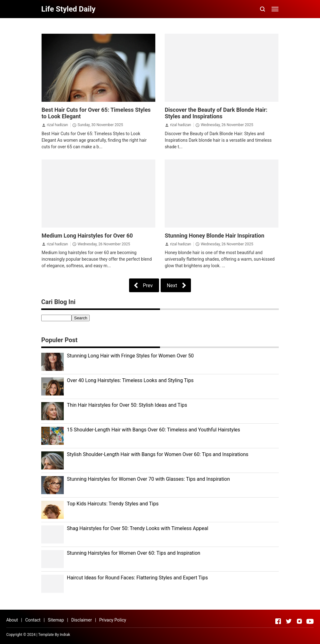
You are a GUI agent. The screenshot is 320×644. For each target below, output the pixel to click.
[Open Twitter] (289, 621)
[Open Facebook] (278, 621)
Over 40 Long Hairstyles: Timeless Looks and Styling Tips (130, 380)
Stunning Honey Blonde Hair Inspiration (215, 236)
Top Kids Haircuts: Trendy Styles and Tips (113, 504)
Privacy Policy (112, 620)
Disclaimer (82, 620)
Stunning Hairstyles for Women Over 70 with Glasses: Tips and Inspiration (148, 479)
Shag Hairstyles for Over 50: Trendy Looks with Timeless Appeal (137, 528)
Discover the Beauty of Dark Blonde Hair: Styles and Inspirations (216, 113)
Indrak (65, 635)
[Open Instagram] (299, 621)
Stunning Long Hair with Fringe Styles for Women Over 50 (130, 356)
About (12, 620)
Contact (33, 620)
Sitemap (56, 620)
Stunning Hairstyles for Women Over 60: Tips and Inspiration (134, 553)
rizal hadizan (57, 125)
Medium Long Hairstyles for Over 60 (87, 236)
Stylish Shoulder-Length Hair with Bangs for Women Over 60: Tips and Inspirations (158, 454)
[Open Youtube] (310, 621)
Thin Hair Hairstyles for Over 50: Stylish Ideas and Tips (127, 405)
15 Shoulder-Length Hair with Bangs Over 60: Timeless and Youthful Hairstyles (153, 430)
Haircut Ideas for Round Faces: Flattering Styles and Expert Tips (137, 578)
